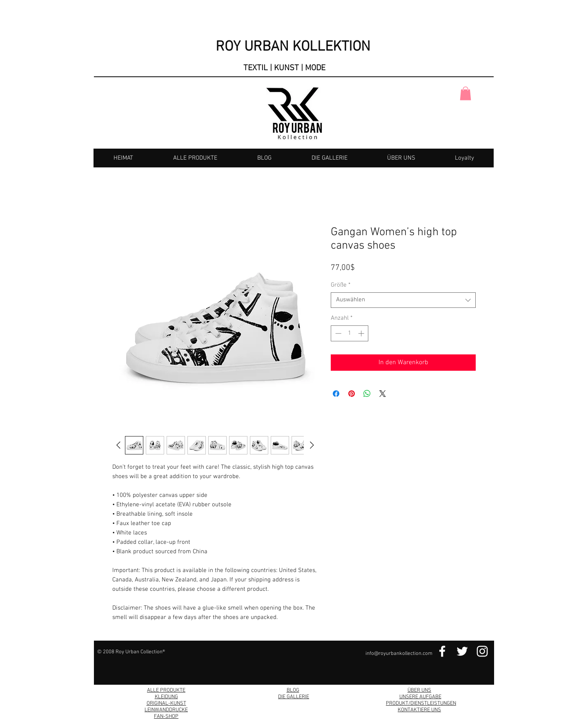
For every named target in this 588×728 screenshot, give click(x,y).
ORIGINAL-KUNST (166, 704)
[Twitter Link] (462, 651)
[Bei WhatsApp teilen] (367, 394)
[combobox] (403, 300)
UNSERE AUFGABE (420, 697)
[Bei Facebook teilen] (336, 394)
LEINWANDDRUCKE (166, 710)
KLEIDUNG (166, 697)
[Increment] (362, 333)
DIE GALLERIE (294, 697)
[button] (465, 93)
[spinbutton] (350, 333)
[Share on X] (383, 394)
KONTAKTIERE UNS (419, 710)
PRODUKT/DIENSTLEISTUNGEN (421, 704)
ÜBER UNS (419, 690)
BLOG (293, 690)
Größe (341, 285)
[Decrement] (337, 333)
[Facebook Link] (442, 651)
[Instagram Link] (482, 651)
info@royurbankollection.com (399, 654)
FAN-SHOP (166, 717)
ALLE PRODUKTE (166, 690)
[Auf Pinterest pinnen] (352, 394)
